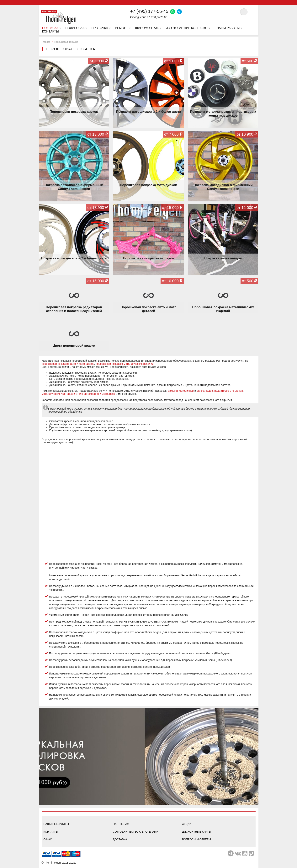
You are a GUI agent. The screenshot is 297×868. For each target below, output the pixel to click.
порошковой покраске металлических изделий (125, 364)
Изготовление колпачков (188, 28)
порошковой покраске (56, 364)
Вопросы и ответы (196, 839)
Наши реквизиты (56, 824)
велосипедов (205, 391)
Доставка (120, 839)
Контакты (51, 832)
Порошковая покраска (66, 42)
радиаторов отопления (229, 391)
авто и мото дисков (82, 364)
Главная (46, 42)
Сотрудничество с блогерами (135, 832)
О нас (48, 839)
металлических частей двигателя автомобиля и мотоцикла (78, 394)
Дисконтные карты (197, 832)
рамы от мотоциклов (181, 391)
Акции (187, 824)
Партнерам (121, 824)
